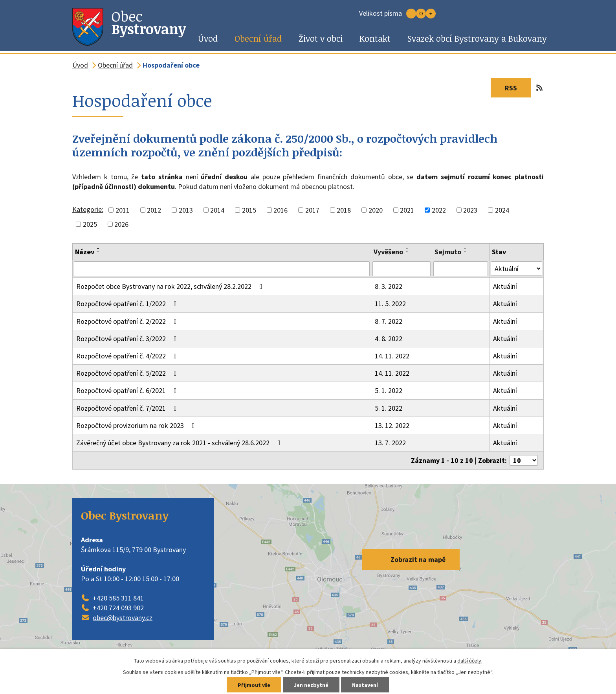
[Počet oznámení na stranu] (524, 460)
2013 (186, 210)
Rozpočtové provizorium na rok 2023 (137, 425)
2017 (312, 210)
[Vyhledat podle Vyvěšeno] (402, 269)
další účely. (470, 661)
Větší (431, 14)
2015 (249, 210)
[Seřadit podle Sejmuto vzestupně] (466, 248)
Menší (411, 14)
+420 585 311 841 (118, 598)
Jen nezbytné (311, 685)
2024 (502, 210)
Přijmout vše (254, 685)
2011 (123, 210)
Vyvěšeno (388, 252)
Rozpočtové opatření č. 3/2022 (128, 339)
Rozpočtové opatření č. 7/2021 (128, 408)
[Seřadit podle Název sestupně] (99, 252)
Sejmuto (448, 252)
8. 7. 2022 (389, 321)
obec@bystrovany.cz (123, 618)
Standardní (421, 14)
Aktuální (505, 286)
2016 (280, 210)
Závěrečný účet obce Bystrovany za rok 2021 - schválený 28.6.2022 (180, 443)
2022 (439, 210)
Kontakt (375, 38)
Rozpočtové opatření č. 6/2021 (128, 390)
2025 (90, 224)
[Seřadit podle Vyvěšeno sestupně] (407, 252)
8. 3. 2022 (389, 286)
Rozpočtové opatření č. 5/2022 (128, 373)
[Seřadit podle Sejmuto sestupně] (466, 252)
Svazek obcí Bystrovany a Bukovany (477, 38)
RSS (518, 88)
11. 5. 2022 (390, 304)
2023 (470, 210)
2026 (121, 224)
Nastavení (365, 685)
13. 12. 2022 (392, 425)
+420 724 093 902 (118, 608)
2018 (344, 210)
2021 (407, 210)
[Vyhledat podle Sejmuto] (461, 269)
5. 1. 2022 (389, 390)
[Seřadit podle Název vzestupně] (99, 248)
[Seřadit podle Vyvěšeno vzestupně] (407, 248)
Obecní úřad (258, 38)
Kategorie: (88, 209)
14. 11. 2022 (392, 356)
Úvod (208, 38)
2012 (154, 210)
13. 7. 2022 (390, 443)
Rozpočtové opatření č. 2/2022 (128, 321)
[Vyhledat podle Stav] (516, 268)
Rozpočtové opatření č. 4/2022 (128, 356)
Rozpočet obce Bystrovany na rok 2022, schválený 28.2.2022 (171, 286)
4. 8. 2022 (389, 339)
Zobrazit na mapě (418, 559)
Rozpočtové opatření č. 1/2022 (128, 304)
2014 (217, 210)
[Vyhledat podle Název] (222, 269)
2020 (376, 210)
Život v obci (321, 38)
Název (85, 252)
